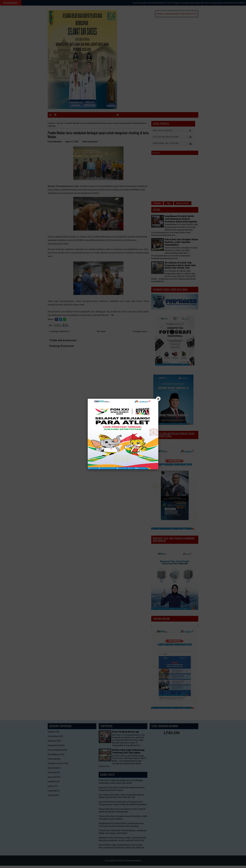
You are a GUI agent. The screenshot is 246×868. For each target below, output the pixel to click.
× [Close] (158, 399)
